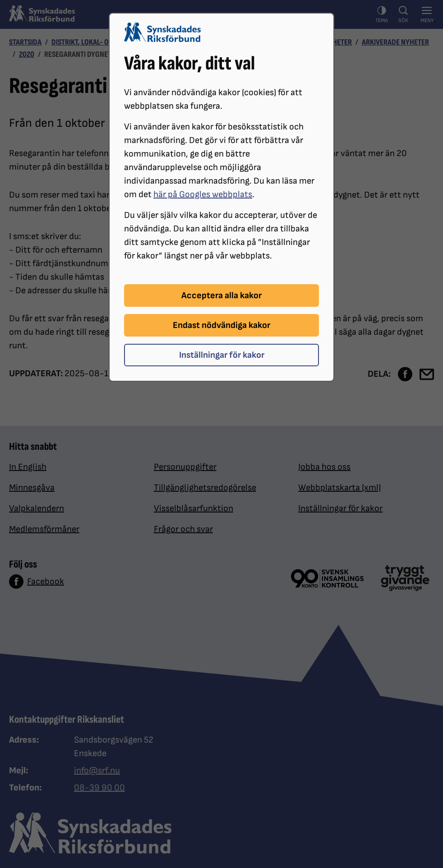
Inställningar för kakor (222, 355)
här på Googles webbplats (203, 194)
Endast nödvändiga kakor (221, 325)
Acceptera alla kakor (221, 295)
